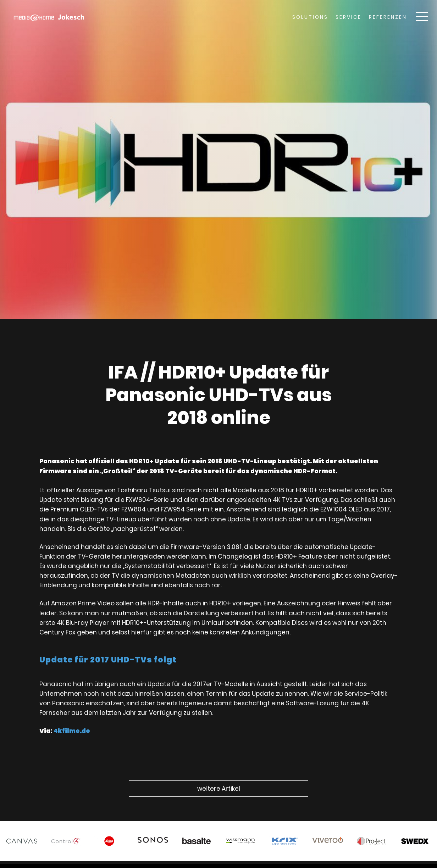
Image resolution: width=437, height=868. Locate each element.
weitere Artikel (219, 789)
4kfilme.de (81, 721)
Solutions (310, 17)
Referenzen (388, 17)
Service (349, 17)
